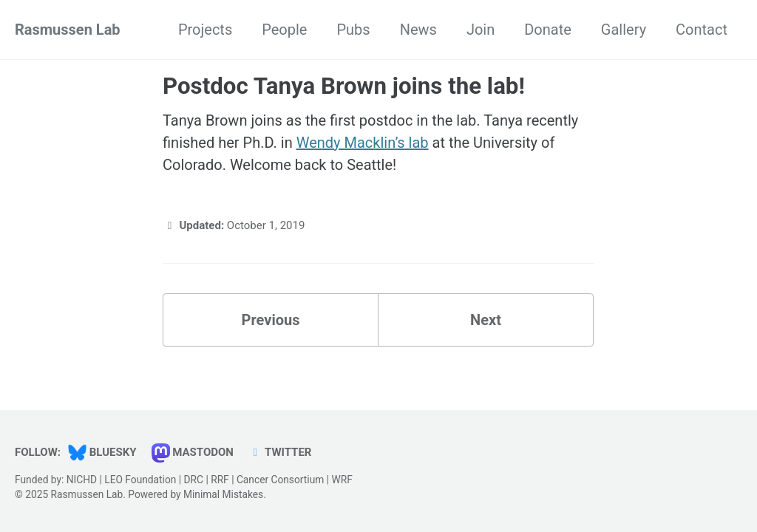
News (418, 30)
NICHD (82, 480)
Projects (205, 30)
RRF (220, 480)
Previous (271, 320)
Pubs (353, 30)
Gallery (624, 30)
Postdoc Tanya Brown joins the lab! (344, 86)
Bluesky (102, 452)
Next (486, 320)
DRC (194, 480)
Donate (548, 30)
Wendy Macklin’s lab (363, 143)
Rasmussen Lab (68, 30)
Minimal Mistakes (223, 494)
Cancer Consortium (280, 480)
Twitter (280, 452)
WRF (342, 480)
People (284, 30)
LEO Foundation (140, 480)
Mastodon (193, 452)
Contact (702, 30)
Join (481, 30)
